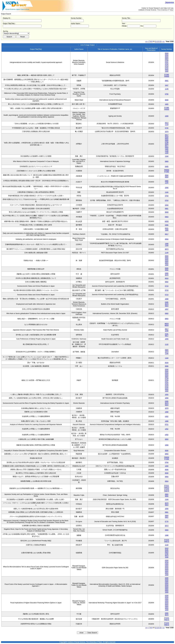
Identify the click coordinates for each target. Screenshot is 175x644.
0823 (167, 306)
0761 (167, 62)
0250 (167, 562)
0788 (167, 142)
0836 (167, 100)
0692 (167, 282)
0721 (167, 424)
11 (156, 42)
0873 (167, 249)
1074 (167, 132)
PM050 (167, 457)
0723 (167, 286)
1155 (167, 183)
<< (146, 42)
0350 (167, 566)
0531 (167, 228)
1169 (167, 153)
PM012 (167, 487)
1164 (167, 156)
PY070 (167, 489)
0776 (167, 522)
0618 (167, 137)
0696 (167, 366)
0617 (167, 135)
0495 (167, 167)
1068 (167, 412)
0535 (167, 550)
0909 (167, 530)
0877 (167, 146)
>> (164, 42)
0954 (167, 481)
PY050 (167, 459)
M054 (167, 325)
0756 (167, 94)
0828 (167, 212)
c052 (167, 417)
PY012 (167, 486)
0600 (167, 57)
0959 (167, 148)
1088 (167, 244)
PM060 (167, 170)
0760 (167, 61)
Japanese (170, 2)
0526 (167, 363)
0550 (167, 55)
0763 (167, 66)
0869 (167, 161)
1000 (167, 71)
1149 (167, 253)
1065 (167, 104)
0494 (167, 205)
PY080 (167, 75)
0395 (167, 273)
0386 (167, 225)
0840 (167, 144)
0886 (167, 181)
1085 (167, 230)
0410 (167, 548)
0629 (167, 552)
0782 (167, 554)
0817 (167, 234)
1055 (167, 339)
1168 (167, 151)
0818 (167, 278)
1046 (167, 557)
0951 (167, 517)
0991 (167, 512)
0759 (167, 378)
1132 (167, 344)
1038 (167, 331)
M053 (167, 324)
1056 (167, 398)
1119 (167, 125)
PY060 (167, 172)
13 (160, 42)
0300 (167, 564)
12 (158, 42)
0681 (167, 81)
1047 (167, 85)
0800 (167, 59)
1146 (167, 89)
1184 (167, 192)
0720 (167, 128)
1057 (167, 309)
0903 (167, 217)
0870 (167, 555)
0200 (167, 369)
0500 (167, 53)
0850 (167, 70)
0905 (167, 350)
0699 (167, 140)
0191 (167, 334)
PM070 (167, 491)
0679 (167, 275)
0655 (167, 139)
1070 (167, 408)
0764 (167, 68)
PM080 (167, 76)
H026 (167, 221)
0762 (167, 64)
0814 (167, 123)
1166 (167, 354)
